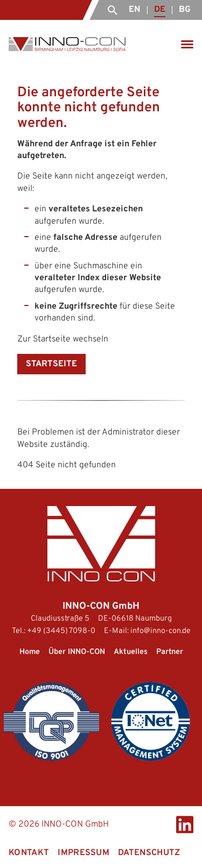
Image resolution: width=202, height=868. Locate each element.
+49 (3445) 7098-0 (61, 631)
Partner (170, 652)
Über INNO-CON (77, 652)
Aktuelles (131, 652)
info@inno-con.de (161, 631)
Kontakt (29, 853)
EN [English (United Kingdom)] (134, 10)
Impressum (83, 853)
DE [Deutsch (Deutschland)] (160, 10)
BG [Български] (185, 10)
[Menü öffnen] (187, 44)
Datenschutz (149, 853)
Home (30, 652)
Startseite (51, 364)
